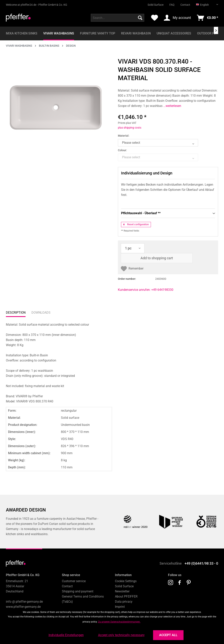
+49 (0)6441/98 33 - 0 (201, 563)
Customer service (74, 581)
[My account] (177, 18)
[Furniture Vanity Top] (98, 33)
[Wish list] (155, 18)
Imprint (120, 607)
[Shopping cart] (207, 18)
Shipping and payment (78, 591)
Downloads (41, 313)
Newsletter (122, 591)
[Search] (140, 18)
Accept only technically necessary (121, 635)
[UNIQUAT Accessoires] (174, 33)
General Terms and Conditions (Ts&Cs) (83, 599)
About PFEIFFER (126, 596)
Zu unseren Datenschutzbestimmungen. (119, 622)
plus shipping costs (130, 128)
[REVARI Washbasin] (136, 33)
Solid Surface (156, 5)
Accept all (168, 635)
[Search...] (118, 18)
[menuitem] (153, 3)
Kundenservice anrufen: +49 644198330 (146, 290)
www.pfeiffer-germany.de (23, 607)
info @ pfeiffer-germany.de (24, 602)
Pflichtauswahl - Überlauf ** (168, 213)
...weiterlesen (172, 106)
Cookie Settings (126, 581)
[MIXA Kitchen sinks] (22, 33)
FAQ (172, 5)
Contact (185, 5)
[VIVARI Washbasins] (59, 33)
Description (16, 313)
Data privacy (124, 602)
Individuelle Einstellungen (66, 635)
